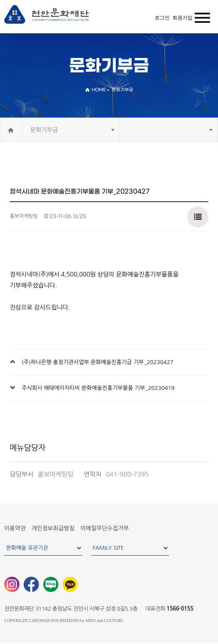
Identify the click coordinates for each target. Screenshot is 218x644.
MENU (200, 18)
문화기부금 (44, 130)
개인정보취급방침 (53, 528)
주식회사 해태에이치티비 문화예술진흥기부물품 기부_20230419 (98, 388)
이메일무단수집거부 (105, 528)
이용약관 (15, 528)
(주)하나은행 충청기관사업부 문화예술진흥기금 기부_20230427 (97, 362)
